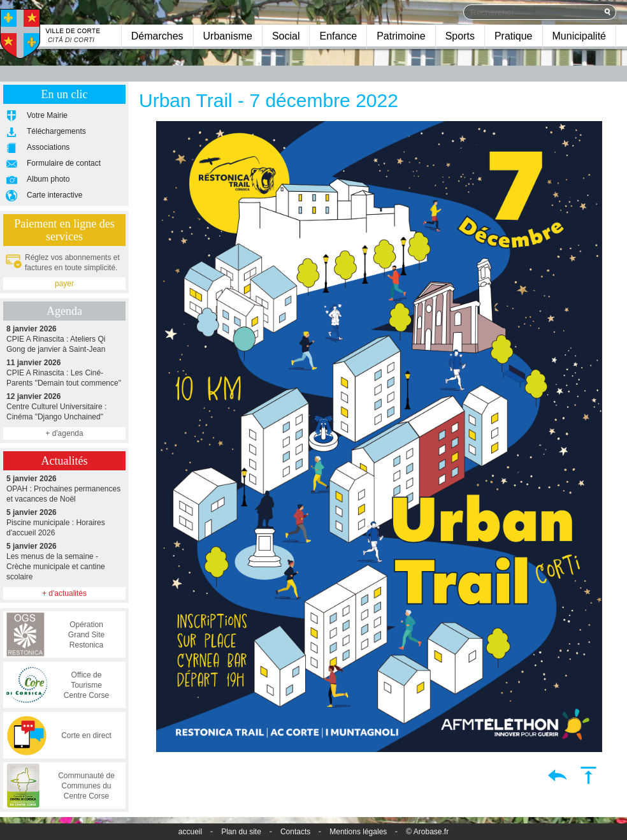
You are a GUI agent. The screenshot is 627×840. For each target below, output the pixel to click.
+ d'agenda (64, 433)
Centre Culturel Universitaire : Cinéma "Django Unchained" (64, 406)
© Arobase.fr (427, 832)
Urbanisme (228, 36)
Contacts (295, 832)
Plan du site (241, 832)
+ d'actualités (64, 593)
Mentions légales (358, 832)
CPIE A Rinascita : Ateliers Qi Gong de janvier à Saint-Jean (64, 339)
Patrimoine (401, 36)
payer (64, 284)
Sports (460, 36)
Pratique (514, 36)
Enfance (338, 36)
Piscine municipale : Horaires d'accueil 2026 (64, 522)
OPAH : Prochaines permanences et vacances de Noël (64, 489)
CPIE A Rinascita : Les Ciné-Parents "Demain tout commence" (64, 373)
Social (286, 36)
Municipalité (579, 36)
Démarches (157, 36)
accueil (190, 832)
